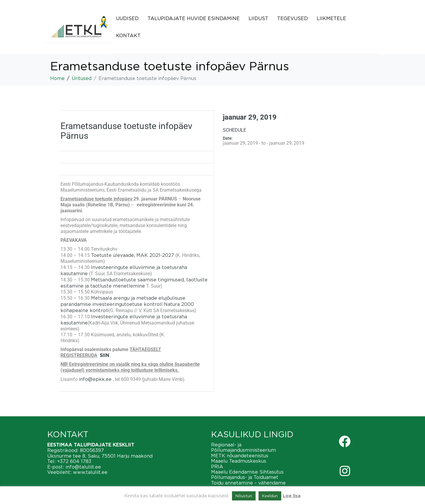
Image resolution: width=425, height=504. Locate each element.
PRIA (217, 467)
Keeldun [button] (270, 496)
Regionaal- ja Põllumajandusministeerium (243, 447)
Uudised (127, 18)
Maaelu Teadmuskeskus (239, 461)
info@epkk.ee (95, 379)
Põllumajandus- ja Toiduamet (245, 477)
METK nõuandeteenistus (240, 456)
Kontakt (128, 35)
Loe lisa (292, 496)
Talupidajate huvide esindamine (194, 18)
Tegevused (292, 18)
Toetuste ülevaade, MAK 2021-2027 (133, 255)
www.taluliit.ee (90, 472)
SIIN (104, 355)
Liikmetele (331, 18)
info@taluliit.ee (83, 467)
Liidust (258, 18)
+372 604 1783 (74, 461)
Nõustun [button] (244, 496)
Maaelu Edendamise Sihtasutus (247, 472)
